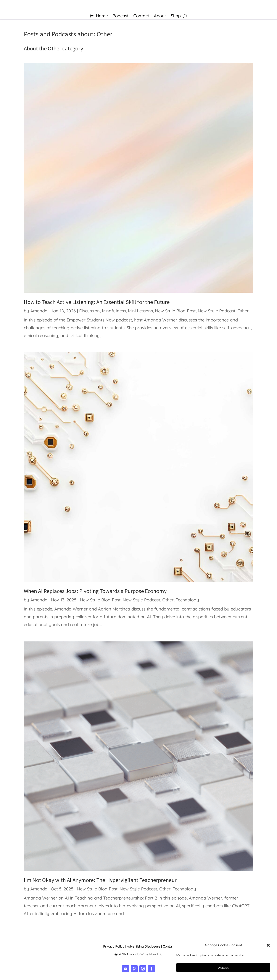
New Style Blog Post (175, 311)
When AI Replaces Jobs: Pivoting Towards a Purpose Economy (95, 591)
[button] (268, 945)
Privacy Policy (114, 946)
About (160, 16)
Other (243, 311)
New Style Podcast (217, 311)
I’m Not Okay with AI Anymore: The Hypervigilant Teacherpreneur (100, 880)
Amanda (39, 311)
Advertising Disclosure (144, 946)
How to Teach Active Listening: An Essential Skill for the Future (97, 302)
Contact (141, 16)
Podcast (121, 16)
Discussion (89, 311)
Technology (187, 600)
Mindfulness (114, 311)
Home (102, 16)
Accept (223, 968)
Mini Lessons (140, 311)
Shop (176, 16)
